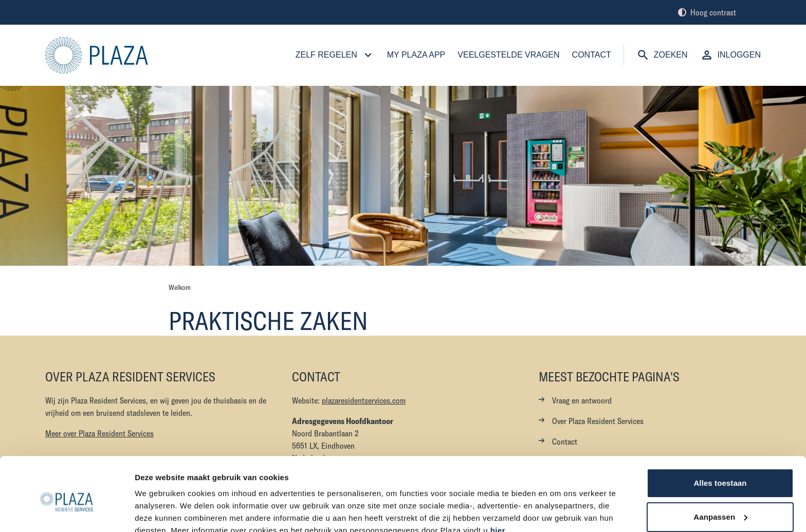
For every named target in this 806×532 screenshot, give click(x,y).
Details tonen (159, 512)
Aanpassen (720, 470)
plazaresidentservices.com (364, 400)
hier (498, 483)
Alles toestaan (720, 436)
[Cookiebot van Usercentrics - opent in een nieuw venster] (67, 512)
